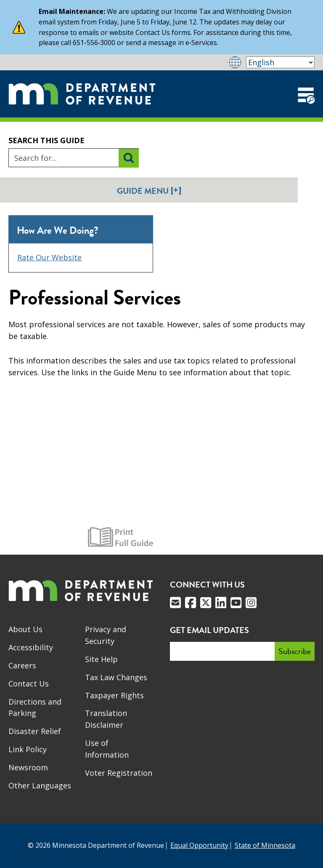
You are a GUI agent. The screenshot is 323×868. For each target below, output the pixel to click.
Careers (22, 665)
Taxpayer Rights (114, 695)
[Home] (82, 94)
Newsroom (28, 767)
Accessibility (31, 647)
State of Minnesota (265, 845)
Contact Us (29, 684)
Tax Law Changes (116, 677)
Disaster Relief (35, 731)
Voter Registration (119, 773)
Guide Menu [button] (149, 191)
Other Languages (40, 785)
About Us (25, 629)
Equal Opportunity (199, 845)
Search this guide (46, 140)
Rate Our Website (49, 257)
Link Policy (28, 749)
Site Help (101, 659)
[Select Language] (280, 62)
